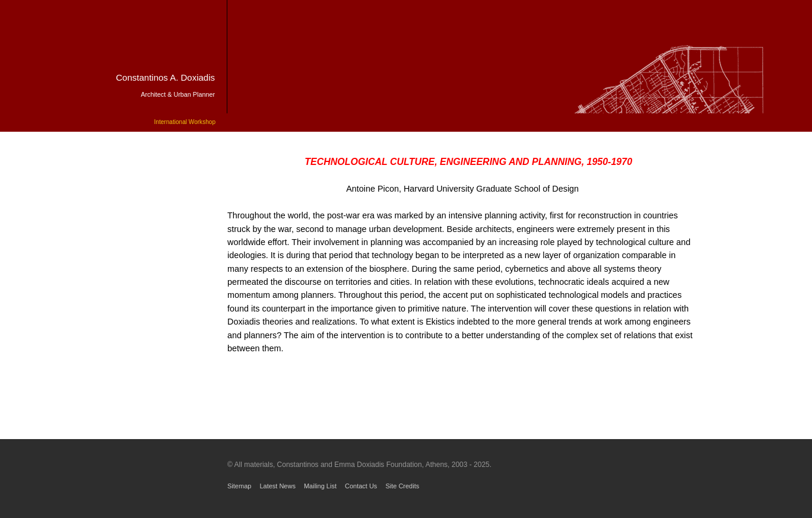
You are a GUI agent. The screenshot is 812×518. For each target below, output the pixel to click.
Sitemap (239, 486)
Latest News (277, 486)
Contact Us (361, 486)
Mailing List (320, 486)
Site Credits (402, 486)
